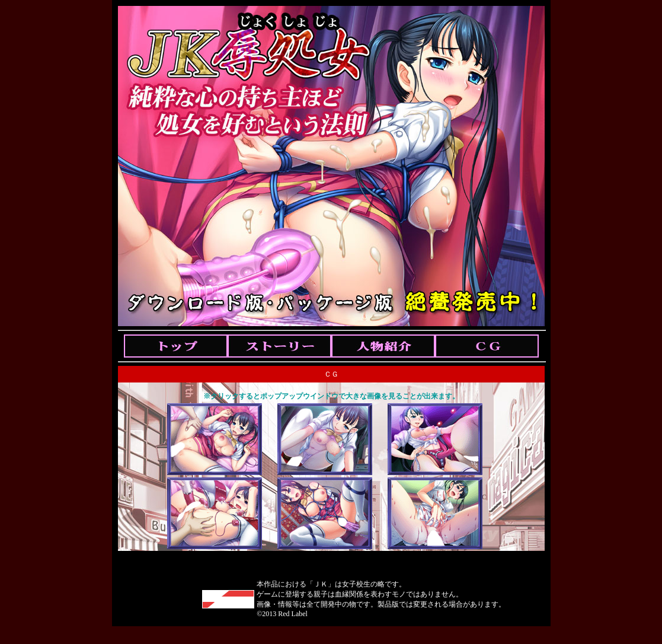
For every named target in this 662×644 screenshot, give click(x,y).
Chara (383, 346)
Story (279, 346)
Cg (487, 346)
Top (176, 346)
